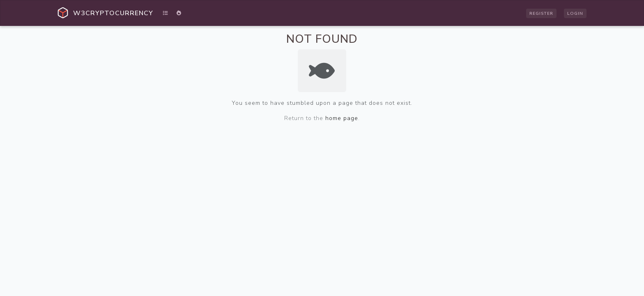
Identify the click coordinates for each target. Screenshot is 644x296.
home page (342, 118)
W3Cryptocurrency (113, 13)
